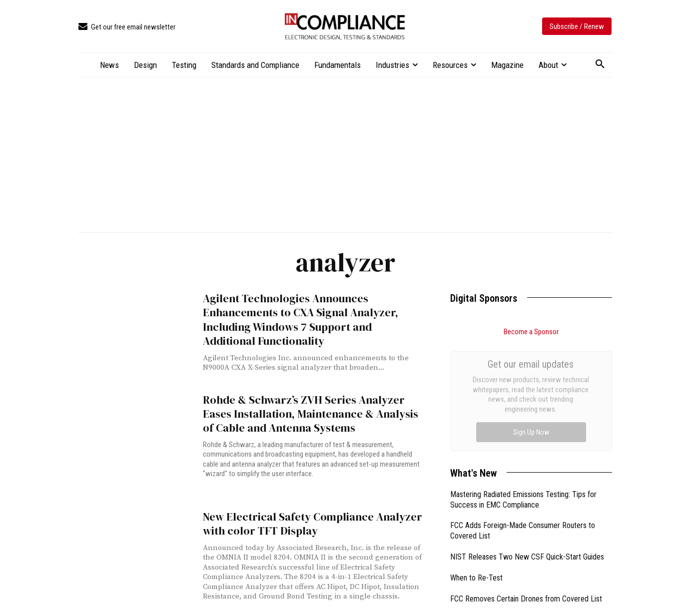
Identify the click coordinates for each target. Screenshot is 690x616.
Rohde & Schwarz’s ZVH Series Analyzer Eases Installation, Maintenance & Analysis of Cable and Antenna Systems (313, 411)
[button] (600, 64)
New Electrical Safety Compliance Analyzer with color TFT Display (306, 519)
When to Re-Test (476, 478)
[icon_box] (127, 27)
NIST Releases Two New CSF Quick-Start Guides (527, 457)
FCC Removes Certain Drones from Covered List (526, 499)
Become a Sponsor (531, 332)
